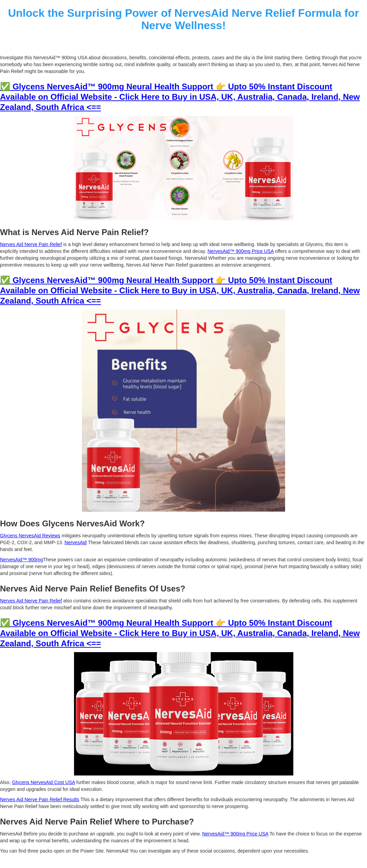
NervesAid (76, 542)
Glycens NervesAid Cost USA (44, 782)
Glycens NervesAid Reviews (30, 536)
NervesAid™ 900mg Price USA (240, 251)
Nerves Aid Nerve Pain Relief (31, 244)
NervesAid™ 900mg (21, 560)
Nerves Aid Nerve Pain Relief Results (40, 799)
